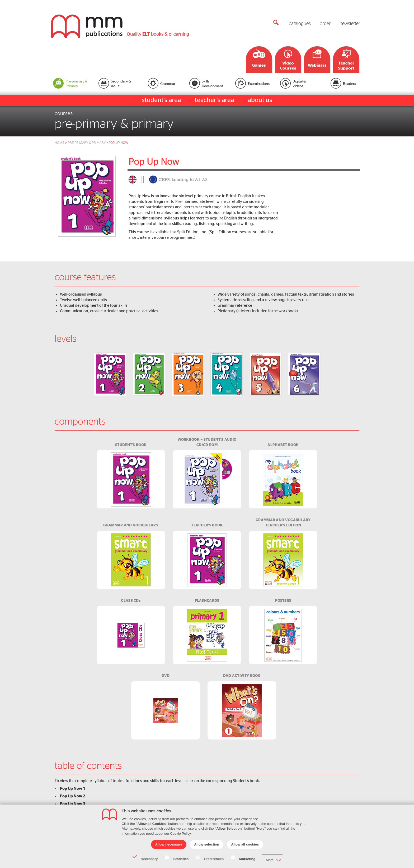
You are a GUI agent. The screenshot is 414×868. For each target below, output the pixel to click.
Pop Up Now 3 (73, 804)
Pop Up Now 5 (73, 819)
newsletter (350, 24)
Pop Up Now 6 (73, 827)
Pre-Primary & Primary (88, 143)
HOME (59, 143)
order (325, 24)
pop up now (118, 143)
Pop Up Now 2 (73, 796)
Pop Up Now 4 (73, 811)
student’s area (161, 100)
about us (260, 100)
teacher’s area (214, 100)
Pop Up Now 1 (73, 788)
